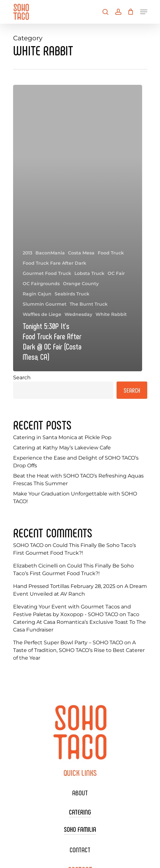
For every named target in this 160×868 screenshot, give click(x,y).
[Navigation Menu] (144, 12)
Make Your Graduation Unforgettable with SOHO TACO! (75, 498)
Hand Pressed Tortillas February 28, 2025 (64, 586)
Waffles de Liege (42, 314)
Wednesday (78, 314)
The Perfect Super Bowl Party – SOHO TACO (68, 643)
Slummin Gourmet (45, 304)
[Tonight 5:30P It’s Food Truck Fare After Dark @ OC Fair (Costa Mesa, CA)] (78, 228)
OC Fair (116, 273)
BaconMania (50, 253)
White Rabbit (111, 314)
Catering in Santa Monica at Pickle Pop (62, 437)
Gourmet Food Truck (47, 273)
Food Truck (111, 253)
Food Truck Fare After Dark (54, 263)
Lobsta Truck (89, 273)
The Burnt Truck (89, 304)
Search (22, 378)
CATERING (80, 812)
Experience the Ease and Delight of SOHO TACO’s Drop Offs (76, 462)
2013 (27, 253)
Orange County (81, 284)
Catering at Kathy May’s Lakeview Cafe (62, 448)
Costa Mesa (81, 253)
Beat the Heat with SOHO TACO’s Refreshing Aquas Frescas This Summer (78, 480)
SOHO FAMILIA (80, 829)
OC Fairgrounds (41, 284)
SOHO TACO (28, 545)
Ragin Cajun (37, 294)
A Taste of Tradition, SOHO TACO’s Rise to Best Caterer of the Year (79, 650)
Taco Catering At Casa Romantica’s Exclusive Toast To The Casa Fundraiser (80, 622)
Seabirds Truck (72, 294)
